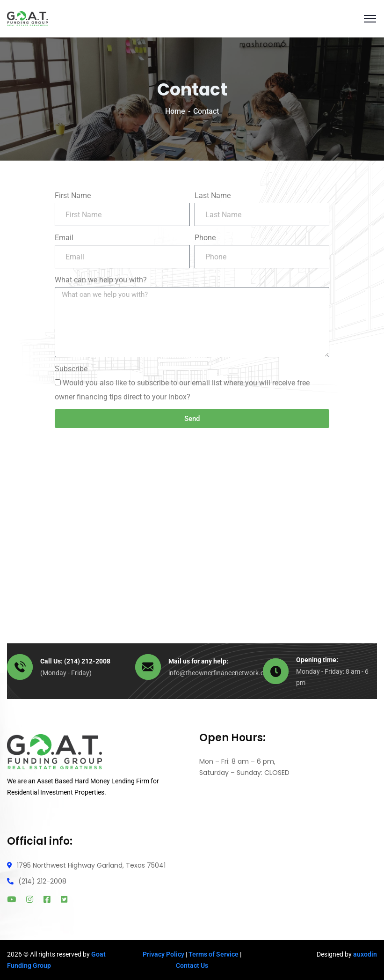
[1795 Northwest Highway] (192, 526)
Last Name (213, 195)
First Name (73, 195)
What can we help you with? (101, 280)
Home (175, 111)
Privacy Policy (163, 954)
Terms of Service (214, 954)
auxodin (365, 954)
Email (64, 238)
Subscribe (71, 369)
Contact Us (192, 965)
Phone (205, 238)
